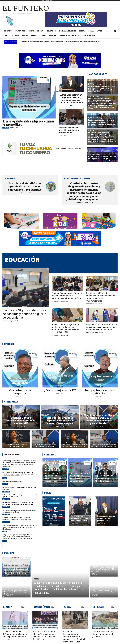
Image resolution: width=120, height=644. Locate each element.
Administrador (79, 202)
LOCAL (61, 124)
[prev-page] (4, 545)
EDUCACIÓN (6, 306)
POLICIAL (59, 92)
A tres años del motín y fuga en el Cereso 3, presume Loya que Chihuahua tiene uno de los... (71, 100)
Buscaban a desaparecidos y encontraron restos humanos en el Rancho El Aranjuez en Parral (74, 637)
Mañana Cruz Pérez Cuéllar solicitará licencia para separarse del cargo (15, 634)
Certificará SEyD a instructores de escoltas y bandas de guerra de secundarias (24, 314)
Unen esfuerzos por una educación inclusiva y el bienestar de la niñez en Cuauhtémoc (44, 635)
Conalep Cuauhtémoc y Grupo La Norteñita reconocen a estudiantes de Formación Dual (67, 296)
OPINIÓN (20, 387)
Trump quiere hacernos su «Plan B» (100, 392)
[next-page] (7, 545)
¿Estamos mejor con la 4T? (60, 390)
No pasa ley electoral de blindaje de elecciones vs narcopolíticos (28, 123)
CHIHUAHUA (6, 491)
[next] (114, 42)
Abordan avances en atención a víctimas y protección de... (69, 130)
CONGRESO (6, 128)
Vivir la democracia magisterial (20, 392)
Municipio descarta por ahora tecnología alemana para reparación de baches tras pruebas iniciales (18, 503)
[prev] (111, 42)
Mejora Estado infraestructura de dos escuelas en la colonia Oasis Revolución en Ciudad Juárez (102, 327)
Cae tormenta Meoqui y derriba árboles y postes (104, 633)
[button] (115, 31)
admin (12, 128)
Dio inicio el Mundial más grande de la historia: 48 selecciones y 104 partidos (25, 187)
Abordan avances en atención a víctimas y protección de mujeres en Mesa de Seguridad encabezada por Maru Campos (20, 527)
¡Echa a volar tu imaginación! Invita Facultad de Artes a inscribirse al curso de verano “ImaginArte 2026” (66, 328)
